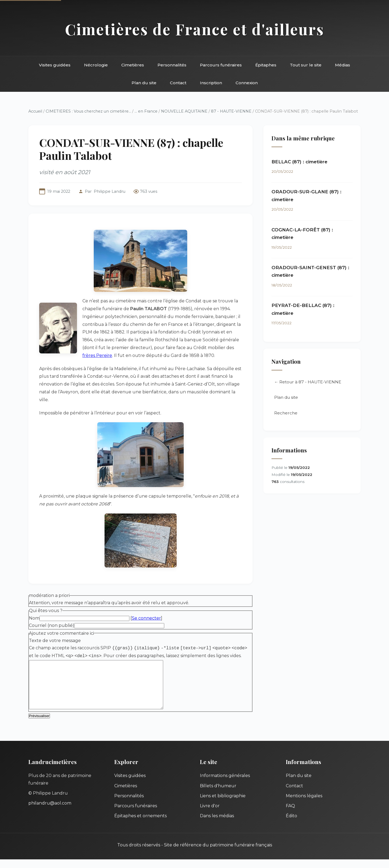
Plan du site (144, 83)
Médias (343, 65)
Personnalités (172, 65)
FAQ (290, 814)
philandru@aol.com (50, 812)
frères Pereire (97, 355)
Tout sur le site (306, 65)
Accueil (35, 111)
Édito (291, 824)
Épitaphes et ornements (140, 824)
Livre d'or (210, 814)
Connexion (247, 83)
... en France (146, 111)
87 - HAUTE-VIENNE (231, 111)
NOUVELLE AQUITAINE (184, 111)
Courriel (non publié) (52, 625)
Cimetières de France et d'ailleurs (195, 29)
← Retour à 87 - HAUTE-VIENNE (308, 382)
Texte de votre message (55, 641)
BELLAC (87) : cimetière (299, 162)
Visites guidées (55, 65)
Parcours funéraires (221, 65)
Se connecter (146, 618)
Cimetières (133, 65)
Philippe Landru (110, 191)
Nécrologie (96, 65)
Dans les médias (217, 824)
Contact (178, 83)
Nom (34, 618)
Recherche (286, 413)
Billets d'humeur (218, 794)
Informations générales (225, 784)
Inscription (211, 83)
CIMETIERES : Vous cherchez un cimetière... (88, 111)
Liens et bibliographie (223, 804)
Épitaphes (266, 65)
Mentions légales (304, 804)
